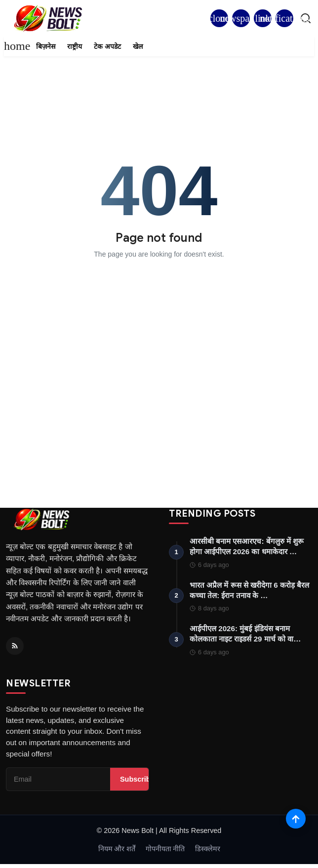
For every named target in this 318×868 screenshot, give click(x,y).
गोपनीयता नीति (165, 849)
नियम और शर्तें (117, 849)
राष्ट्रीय (75, 46)
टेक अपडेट (107, 46)
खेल (138, 46)
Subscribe (137, 779)
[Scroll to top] (296, 819)
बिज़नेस (46, 46)
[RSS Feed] (15, 646)
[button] (284, 18)
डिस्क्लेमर (208, 849)
